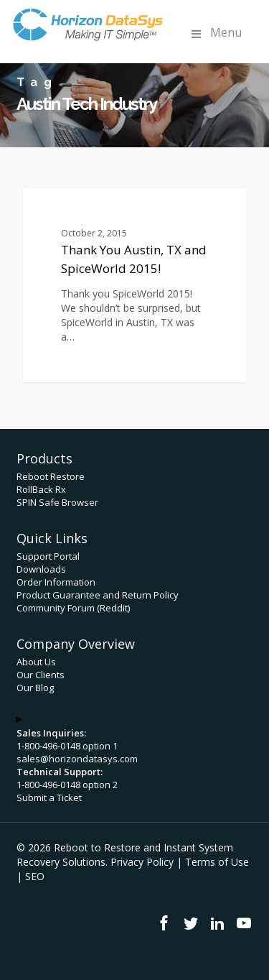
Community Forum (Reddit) (73, 608)
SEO (35, 876)
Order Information (56, 582)
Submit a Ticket (49, 798)
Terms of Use (217, 862)
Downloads (41, 569)
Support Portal (48, 556)
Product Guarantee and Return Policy (98, 595)
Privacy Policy (142, 862)
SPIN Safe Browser (57, 502)
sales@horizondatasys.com (77, 759)
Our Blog (35, 688)
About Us (36, 662)
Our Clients (41, 675)
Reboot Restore (51, 476)
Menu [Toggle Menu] (215, 33)
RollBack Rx (41, 489)
